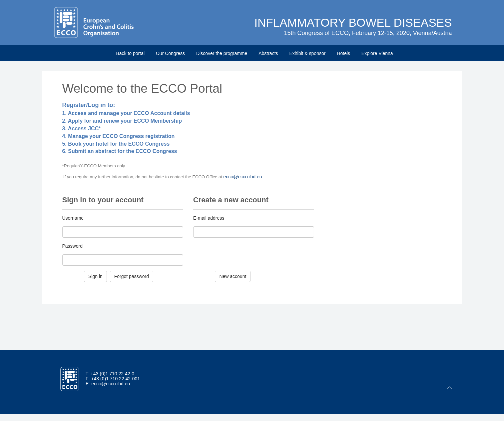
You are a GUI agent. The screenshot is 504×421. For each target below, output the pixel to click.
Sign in (95, 276)
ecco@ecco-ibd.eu (243, 177)
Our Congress (170, 53)
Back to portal (130, 53)
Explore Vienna (377, 53)
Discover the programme (222, 53)
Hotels (343, 53)
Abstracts (268, 53)
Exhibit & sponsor (307, 53)
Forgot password (132, 276)
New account (233, 276)
